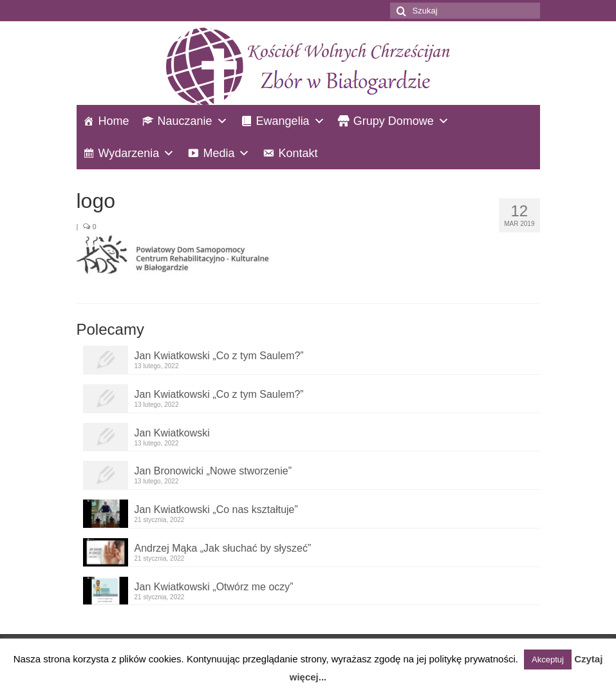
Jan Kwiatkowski (172, 433)
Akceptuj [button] (548, 659)
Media (219, 153)
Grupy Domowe (394, 121)
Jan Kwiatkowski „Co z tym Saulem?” (219, 356)
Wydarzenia (129, 153)
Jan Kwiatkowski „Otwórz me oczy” (214, 587)
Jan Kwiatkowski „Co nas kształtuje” (216, 510)
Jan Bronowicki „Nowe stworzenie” (213, 471)
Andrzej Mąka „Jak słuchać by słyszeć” (223, 548)
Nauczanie (185, 121)
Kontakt (298, 153)
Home (114, 121)
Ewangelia (283, 121)
